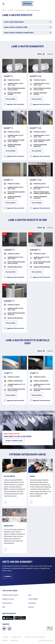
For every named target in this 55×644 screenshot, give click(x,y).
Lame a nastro (20, 10)
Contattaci (7, 576)
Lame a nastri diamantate (14, 22)
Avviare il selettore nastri (14, 441)
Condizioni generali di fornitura (35, 637)
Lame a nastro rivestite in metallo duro (19, 33)
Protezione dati (16, 637)
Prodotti (11, 10)
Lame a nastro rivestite (33, 10)
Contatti (5, 640)
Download (14, 640)
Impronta (5, 637)
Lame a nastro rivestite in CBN (16, 27)
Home (4, 10)
